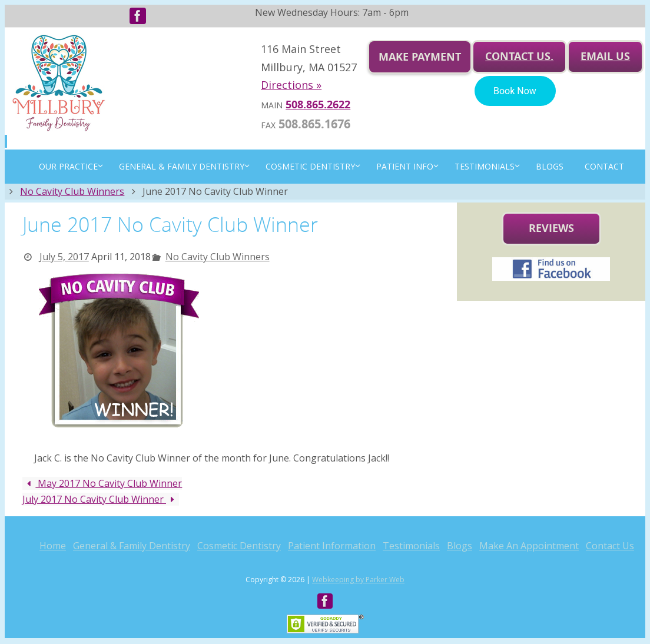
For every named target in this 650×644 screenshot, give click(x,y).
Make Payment (420, 57)
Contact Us (610, 546)
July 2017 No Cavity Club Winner (101, 499)
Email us (605, 56)
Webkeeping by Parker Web (358, 580)
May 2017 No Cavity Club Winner (102, 483)
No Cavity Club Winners (72, 191)
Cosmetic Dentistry (239, 546)
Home (53, 546)
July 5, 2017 (64, 257)
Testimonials (411, 546)
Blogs (460, 546)
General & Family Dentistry (132, 546)
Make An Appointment (529, 546)
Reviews (551, 228)
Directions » (291, 85)
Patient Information (332, 546)
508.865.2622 (318, 104)
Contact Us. (519, 56)
